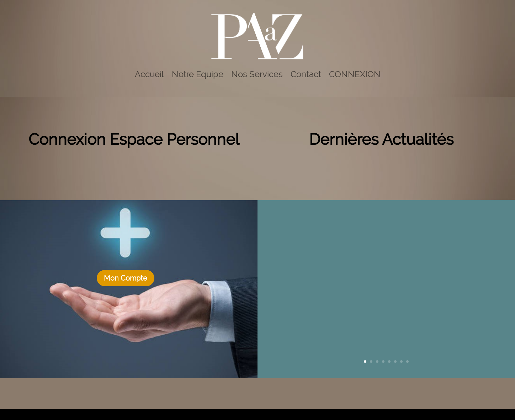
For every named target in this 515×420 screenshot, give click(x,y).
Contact (306, 74)
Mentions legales (306, 414)
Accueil (149, 74)
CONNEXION (355, 74)
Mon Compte (126, 278)
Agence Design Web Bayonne (229, 414)
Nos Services (257, 74)
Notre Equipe (198, 74)
